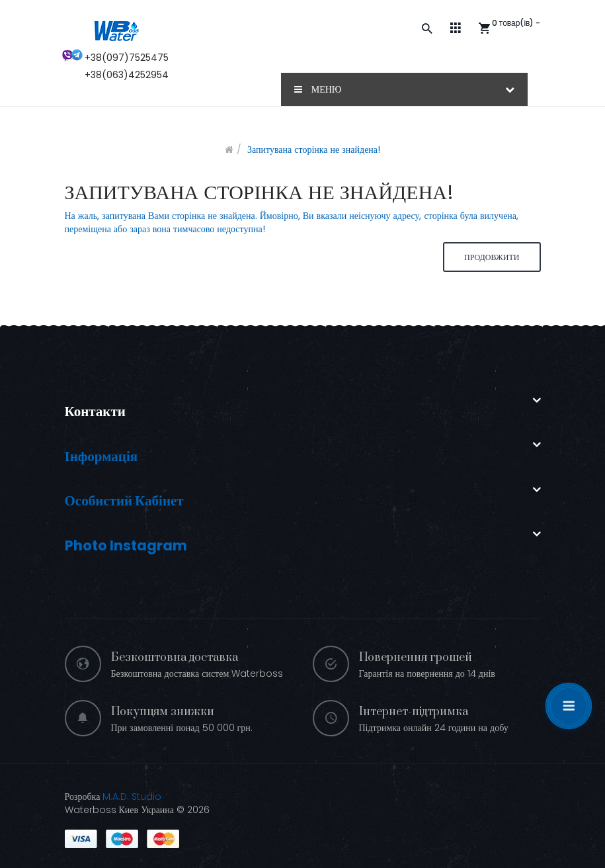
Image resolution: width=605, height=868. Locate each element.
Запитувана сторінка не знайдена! (314, 150)
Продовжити (492, 257)
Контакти (95, 411)
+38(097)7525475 (127, 58)
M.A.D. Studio (132, 797)
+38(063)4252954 (127, 75)
